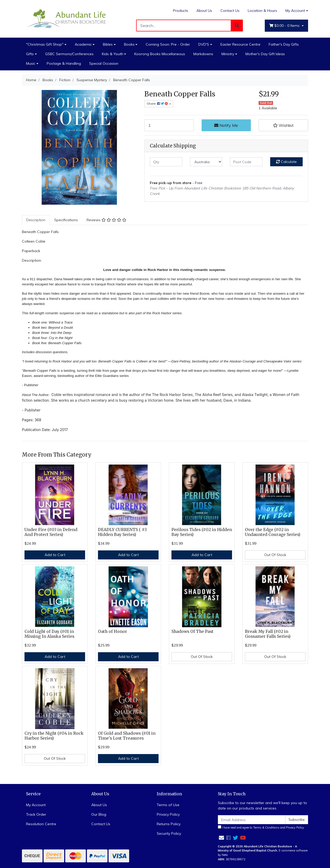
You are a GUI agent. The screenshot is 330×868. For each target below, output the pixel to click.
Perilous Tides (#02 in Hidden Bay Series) (202, 532)
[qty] (166, 162)
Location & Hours (262, 11)
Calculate (286, 162)
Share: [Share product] (158, 104)
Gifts (30, 54)
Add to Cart (55, 555)
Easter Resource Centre (240, 44)
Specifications (66, 220)
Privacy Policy (168, 814)
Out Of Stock (275, 555)
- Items (285, 26)
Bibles (108, 44)
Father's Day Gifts (284, 44)
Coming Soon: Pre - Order (168, 44)
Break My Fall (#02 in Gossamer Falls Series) (268, 634)
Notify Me (226, 125)
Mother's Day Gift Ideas (265, 54)
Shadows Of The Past (192, 631)
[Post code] (246, 162)
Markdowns (203, 54)
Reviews (106, 220)
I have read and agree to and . (261, 827)
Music (31, 63)
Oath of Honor (113, 631)
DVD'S (204, 44)
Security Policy (169, 833)
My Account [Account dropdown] (295, 11)
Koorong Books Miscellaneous (160, 54)
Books (129, 44)
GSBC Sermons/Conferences (69, 54)
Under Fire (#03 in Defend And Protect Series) (51, 532)
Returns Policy (169, 824)
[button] (283, 125)
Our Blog (99, 814)
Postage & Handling (64, 63)
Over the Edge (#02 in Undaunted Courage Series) (273, 532)
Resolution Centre (41, 824)
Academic (83, 44)
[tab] (36, 220)
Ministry (228, 54)
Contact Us (230, 11)
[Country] (206, 162)
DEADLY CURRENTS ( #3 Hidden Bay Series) (122, 532)
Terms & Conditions (266, 828)
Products (181, 11)
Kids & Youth (113, 54)
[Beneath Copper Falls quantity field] (169, 125)
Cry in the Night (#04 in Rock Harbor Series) (54, 736)
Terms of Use (168, 805)
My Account (36, 805)
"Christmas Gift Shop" (45, 44)
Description (36, 220)
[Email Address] (252, 820)
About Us (204, 11)
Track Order (36, 814)
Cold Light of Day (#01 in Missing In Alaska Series (49, 634)
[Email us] (221, 838)
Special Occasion (104, 63)
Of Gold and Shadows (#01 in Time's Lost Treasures (127, 736)
